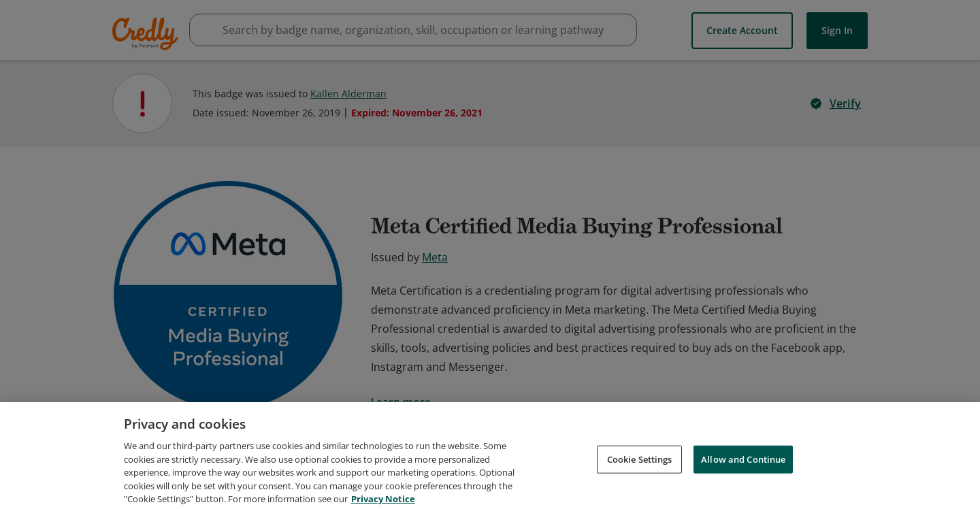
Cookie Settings (640, 473)
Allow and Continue (743, 473)
